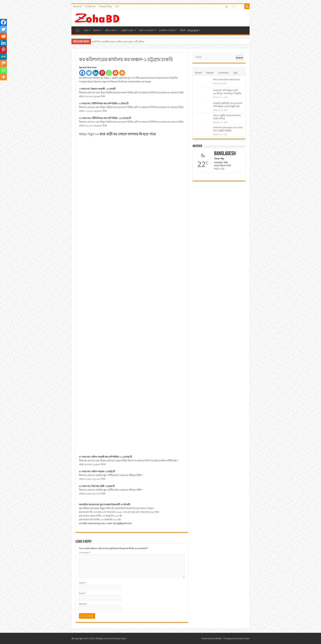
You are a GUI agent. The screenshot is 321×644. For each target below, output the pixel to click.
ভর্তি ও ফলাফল (146, 30)
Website (83, 604)
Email (82, 593)
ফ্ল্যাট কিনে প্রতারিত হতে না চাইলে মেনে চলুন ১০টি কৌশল (118, 42)
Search (240, 58)
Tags (235, 73)
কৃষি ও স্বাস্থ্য (110, 30)
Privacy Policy (105, 6)
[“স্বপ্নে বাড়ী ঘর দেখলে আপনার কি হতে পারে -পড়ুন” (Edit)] (128, 134)
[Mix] (3, 63)
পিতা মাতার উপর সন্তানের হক (226, 80)
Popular (210, 73)
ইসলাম (97, 30)
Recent (199, 73)
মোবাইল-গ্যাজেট (167, 30)
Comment (85, 553)
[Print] (115, 73)
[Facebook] (82, 73)
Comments (223, 73)
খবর (86, 30)
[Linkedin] (96, 73)
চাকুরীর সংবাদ (127, 30)
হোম (117, 6)
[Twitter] (89, 73)
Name (83, 583)
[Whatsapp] (109, 73)
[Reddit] (3, 36)
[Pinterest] (102, 73)
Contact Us (90, 6)
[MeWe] (3, 56)
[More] (122, 73)
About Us (77, 6)
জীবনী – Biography (189, 30)
